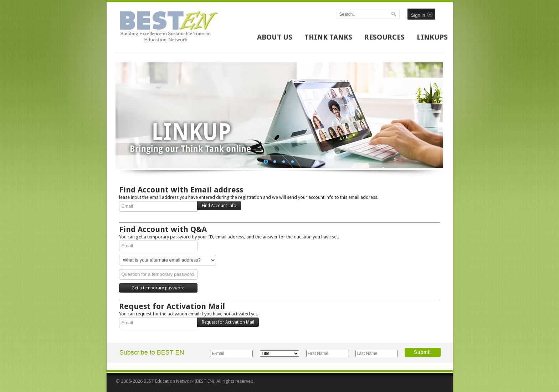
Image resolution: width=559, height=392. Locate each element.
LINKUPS (432, 37)
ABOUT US (275, 37)
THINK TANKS (328, 37)
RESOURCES (384, 37)
